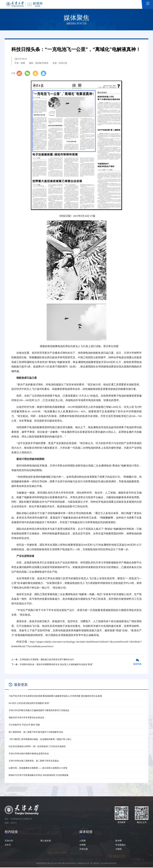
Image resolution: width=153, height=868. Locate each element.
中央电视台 (121, 846)
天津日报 (84, 850)
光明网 (82, 846)
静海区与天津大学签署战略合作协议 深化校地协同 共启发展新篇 (39, 776)
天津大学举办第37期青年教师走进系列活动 (29, 754)
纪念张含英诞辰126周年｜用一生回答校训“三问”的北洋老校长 (37, 747)
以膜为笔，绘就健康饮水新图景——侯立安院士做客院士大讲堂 (38, 769)
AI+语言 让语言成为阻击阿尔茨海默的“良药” (29, 704)
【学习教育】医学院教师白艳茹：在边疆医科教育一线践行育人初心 (40, 740)
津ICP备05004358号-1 (67, 864)
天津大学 (9, 841)
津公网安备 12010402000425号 (103, 864)
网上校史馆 (46, 841)
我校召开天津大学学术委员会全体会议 (26, 718)
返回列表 (137, 665)
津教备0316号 (83, 864)
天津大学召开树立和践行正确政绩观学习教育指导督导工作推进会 (39, 711)
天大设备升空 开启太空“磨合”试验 (24, 725)
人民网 (82, 841)
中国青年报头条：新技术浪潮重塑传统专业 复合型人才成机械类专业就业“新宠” (56, 665)
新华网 (118, 841)
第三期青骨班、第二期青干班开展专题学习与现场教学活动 (36, 733)
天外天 (8, 846)
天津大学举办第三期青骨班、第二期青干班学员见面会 (34, 761)
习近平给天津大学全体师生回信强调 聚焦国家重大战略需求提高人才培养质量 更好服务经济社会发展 (55, 697)
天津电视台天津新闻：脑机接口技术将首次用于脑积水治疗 (47, 660)
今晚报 (118, 850)
